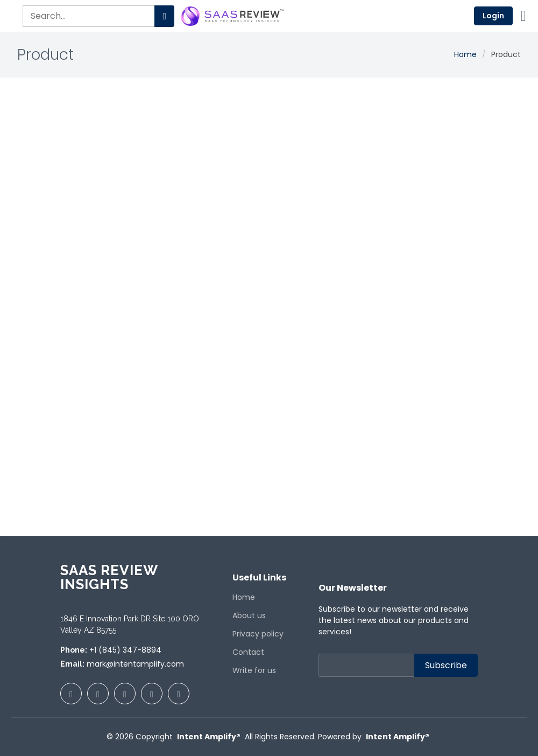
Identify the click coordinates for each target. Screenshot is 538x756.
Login (493, 16)
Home (465, 54)
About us (249, 615)
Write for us (254, 670)
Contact (248, 652)
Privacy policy (258, 634)
